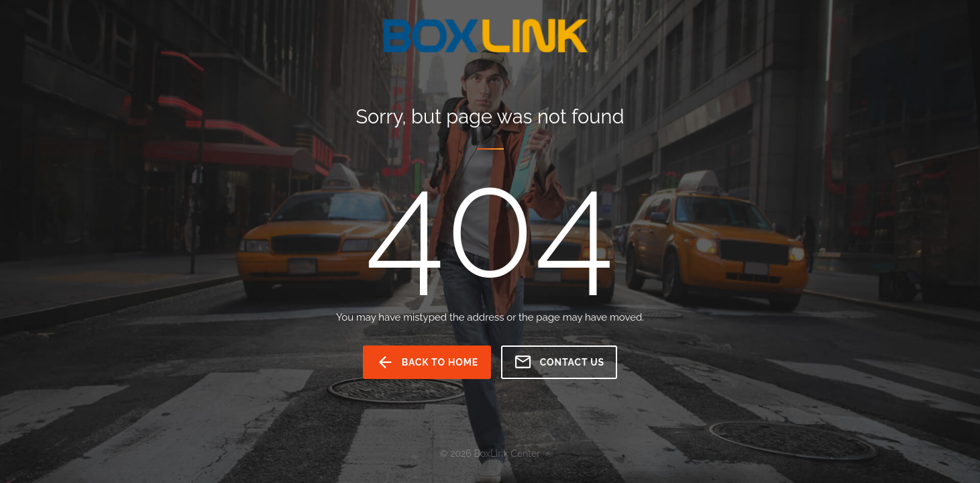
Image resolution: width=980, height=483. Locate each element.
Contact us (559, 362)
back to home (427, 362)
